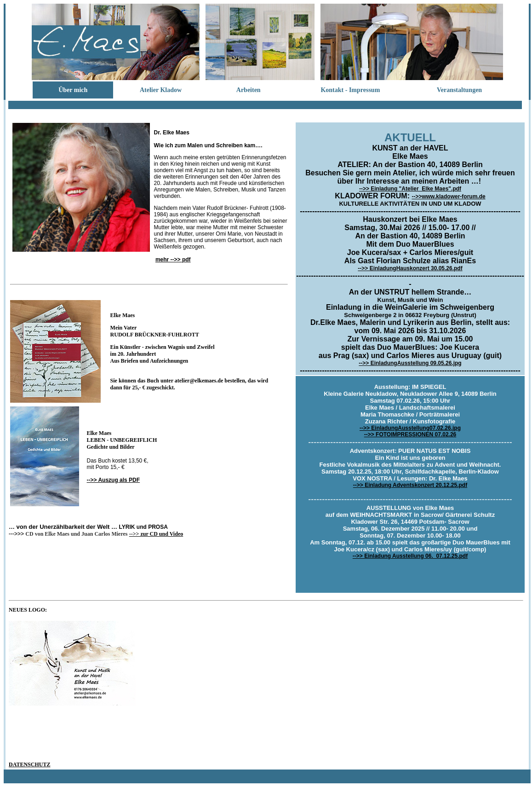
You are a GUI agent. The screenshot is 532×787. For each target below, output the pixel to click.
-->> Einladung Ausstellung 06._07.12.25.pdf (410, 556)
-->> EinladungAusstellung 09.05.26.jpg (410, 363)
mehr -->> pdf (173, 260)
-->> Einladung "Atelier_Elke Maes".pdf (410, 189)
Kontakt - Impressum (350, 90)
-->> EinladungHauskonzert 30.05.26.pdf (410, 268)
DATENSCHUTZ (29, 764)
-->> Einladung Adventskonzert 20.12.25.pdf (410, 485)
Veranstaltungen (459, 90)
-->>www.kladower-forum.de (448, 197)
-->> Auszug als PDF (114, 480)
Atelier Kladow (161, 90)
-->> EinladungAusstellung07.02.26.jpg (410, 428)
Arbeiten (249, 90)
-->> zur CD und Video (156, 534)
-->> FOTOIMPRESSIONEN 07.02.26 (410, 434)
